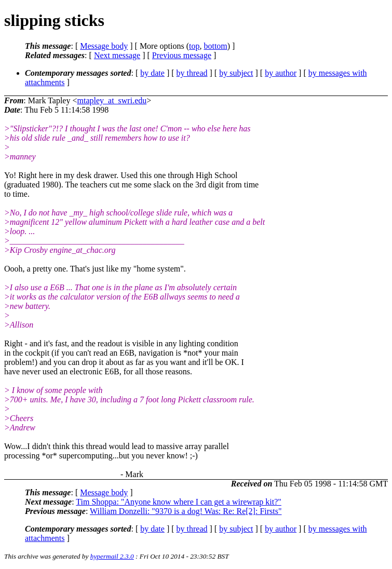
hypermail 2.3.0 (112, 556)
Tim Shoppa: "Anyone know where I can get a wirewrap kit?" (179, 502)
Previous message (182, 55)
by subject (236, 73)
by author (281, 73)
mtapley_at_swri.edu (112, 100)
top (194, 46)
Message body (104, 46)
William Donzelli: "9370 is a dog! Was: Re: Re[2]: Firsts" (186, 511)
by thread (192, 73)
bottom (215, 46)
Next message (117, 55)
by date (152, 73)
